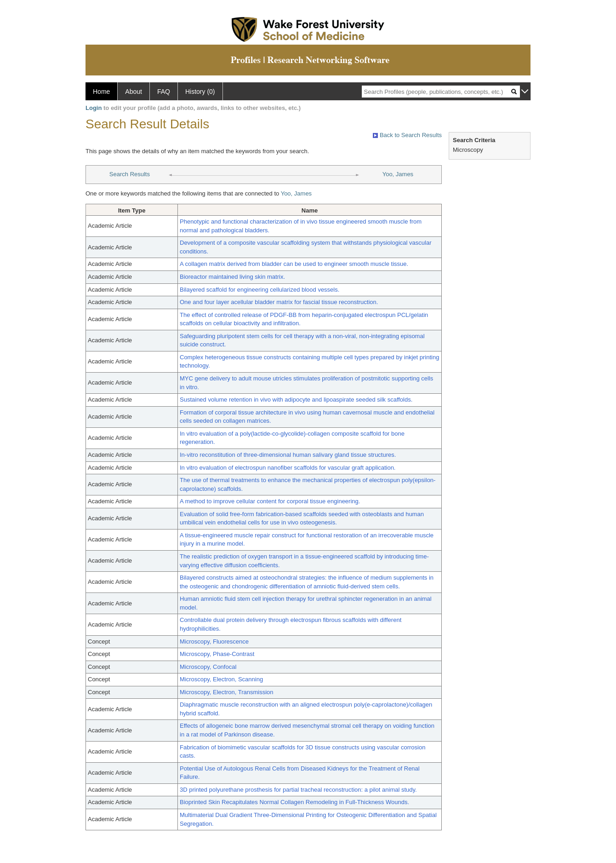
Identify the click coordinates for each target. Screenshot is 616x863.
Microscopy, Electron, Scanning (221, 679)
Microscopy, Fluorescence (214, 641)
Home (101, 92)
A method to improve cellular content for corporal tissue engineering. (270, 501)
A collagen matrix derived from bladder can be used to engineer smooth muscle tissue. (294, 264)
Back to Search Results (407, 135)
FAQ (164, 92)
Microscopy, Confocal (208, 667)
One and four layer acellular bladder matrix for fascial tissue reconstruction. (279, 302)
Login (94, 108)
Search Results (130, 174)
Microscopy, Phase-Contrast (217, 654)
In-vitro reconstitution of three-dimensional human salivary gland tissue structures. (288, 455)
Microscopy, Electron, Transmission (227, 692)
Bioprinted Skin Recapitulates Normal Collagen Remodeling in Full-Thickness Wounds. (294, 802)
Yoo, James (398, 174)
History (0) (200, 92)
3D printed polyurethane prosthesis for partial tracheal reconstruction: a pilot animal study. (298, 790)
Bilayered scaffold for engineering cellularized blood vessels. (260, 290)
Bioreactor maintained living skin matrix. (232, 277)
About (134, 92)
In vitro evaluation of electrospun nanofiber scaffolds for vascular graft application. (288, 468)
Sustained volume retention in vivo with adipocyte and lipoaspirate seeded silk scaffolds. (296, 400)
